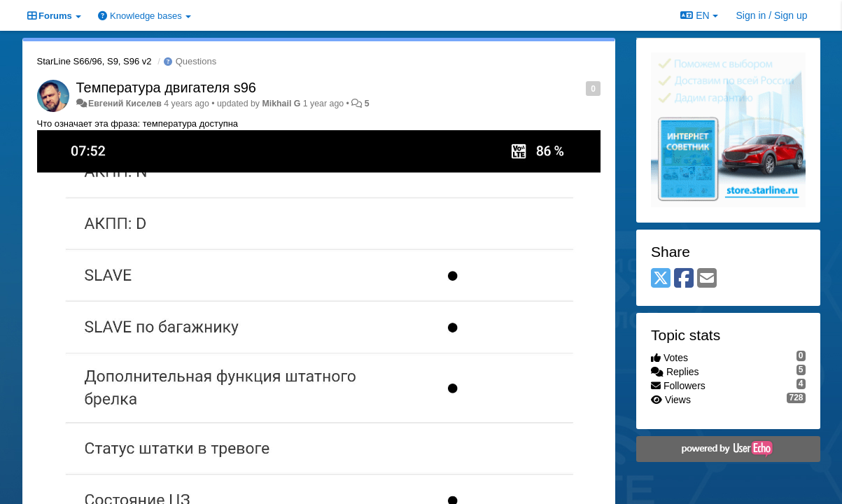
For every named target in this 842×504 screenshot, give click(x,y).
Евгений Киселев (125, 104)
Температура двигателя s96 (166, 87)
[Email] (707, 279)
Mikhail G (281, 104)
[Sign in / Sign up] (772, 15)
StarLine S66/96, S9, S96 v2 (94, 61)
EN (699, 15)
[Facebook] (684, 279)
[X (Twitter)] (661, 279)
